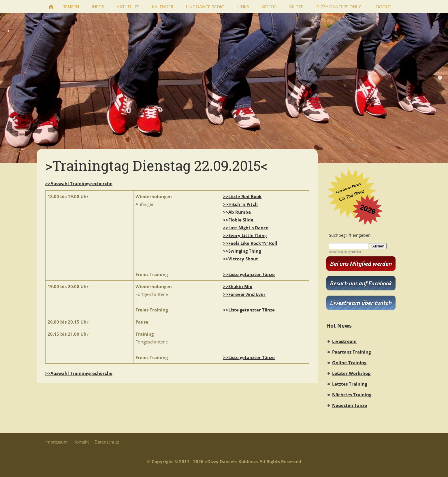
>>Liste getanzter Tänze (249, 274)
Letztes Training (350, 384)
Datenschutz (107, 442)
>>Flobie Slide (238, 220)
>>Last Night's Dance (246, 228)
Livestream (344, 341)
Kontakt (81, 442)
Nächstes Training (352, 395)
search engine (338, 252)
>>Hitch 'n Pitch (240, 204)
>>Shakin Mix (238, 286)
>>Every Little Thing (245, 235)
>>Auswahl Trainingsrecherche (79, 183)
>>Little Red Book (242, 196)
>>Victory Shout (241, 259)
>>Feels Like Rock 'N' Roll (250, 243)
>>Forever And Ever (244, 294)
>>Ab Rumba (237, 212)
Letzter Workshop (351, 373)
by (354, 252)
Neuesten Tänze (350, 405)
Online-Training (349, 363)
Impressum (57, 442)
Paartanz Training (351, 352)
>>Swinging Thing (242, 251)
